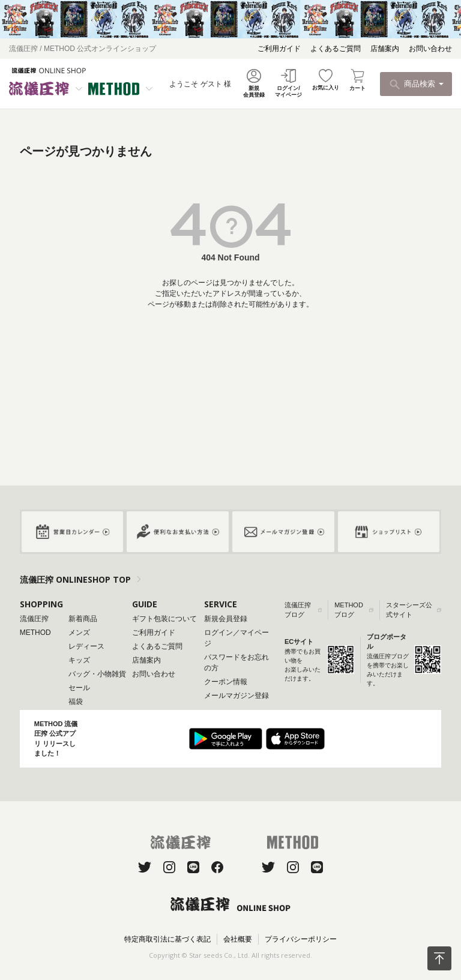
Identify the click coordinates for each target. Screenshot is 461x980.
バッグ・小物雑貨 (97, 674)
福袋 (76, 702)
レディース (86, 646)
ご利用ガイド (279, 49)
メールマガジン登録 (237, 696)
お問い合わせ (430, 49)
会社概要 (238, 939)
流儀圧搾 (34, 619)
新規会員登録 (226, 619)
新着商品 (83, 619)
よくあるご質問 (336, 49)
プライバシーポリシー (301, 939)
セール (79, 688)
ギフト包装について (164, 619)
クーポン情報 (226, 682)
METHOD (35, 633)
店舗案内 (385, 49)
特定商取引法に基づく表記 (167, 939)
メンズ (79, 633)
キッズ (79, 660)
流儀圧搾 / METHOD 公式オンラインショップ (83, 49)
